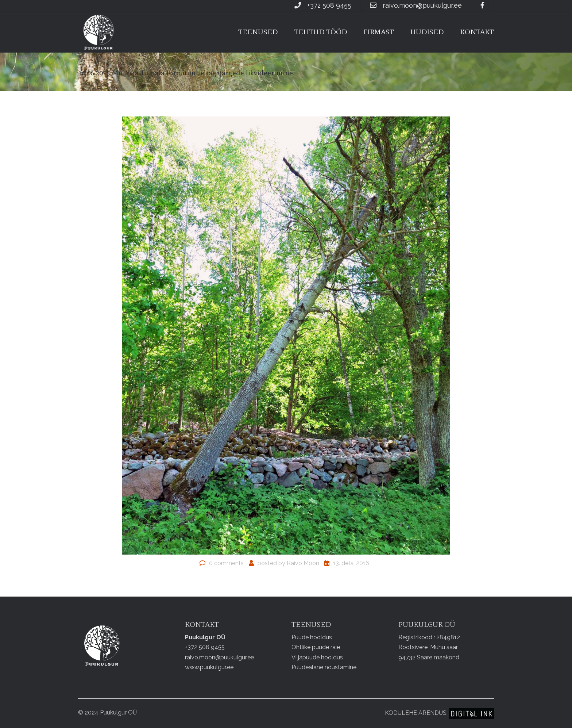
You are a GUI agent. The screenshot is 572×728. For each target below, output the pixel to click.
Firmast (379, 32)
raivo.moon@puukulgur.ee (422, 5)
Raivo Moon (303, 563)
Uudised (427, 32)
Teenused (258, 32)
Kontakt (477, 32)
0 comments (226, 563)
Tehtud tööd (320, 32)
